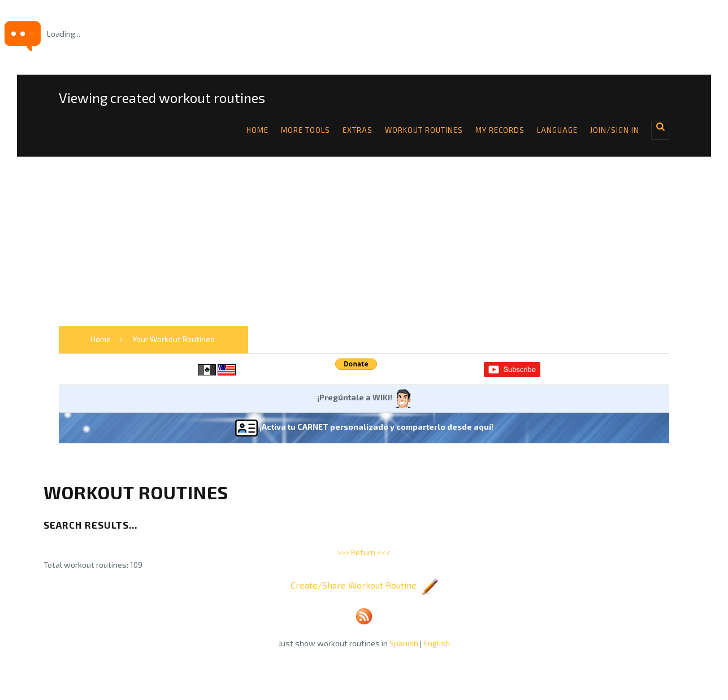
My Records (500, 130)
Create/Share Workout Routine (364, 585)
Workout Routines (424, 130)
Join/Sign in (615, 130)
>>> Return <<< (364, 552)
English (437, 643)
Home (257, 130)
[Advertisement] (364, 241)
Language (557, 130)
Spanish (404, 643)
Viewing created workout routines (162, 98)
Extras (357, 130)
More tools (305, 130)
